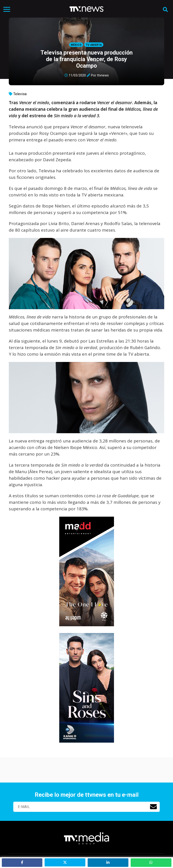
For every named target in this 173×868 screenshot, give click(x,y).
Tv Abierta (94, 45)
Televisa (20, 94)
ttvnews (103, 75)
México (76, 45)
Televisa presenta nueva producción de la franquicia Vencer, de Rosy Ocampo (87, 59)
